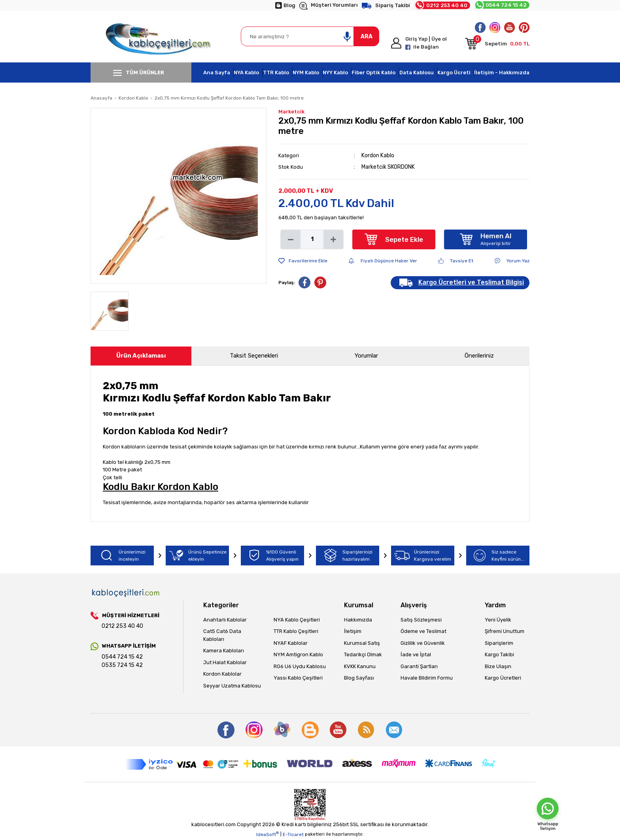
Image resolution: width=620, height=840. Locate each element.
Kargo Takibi (499, 654)
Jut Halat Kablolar (225, 662)
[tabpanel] (179, 196)
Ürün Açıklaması (141, 356)
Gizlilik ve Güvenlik (423, 643)
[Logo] (160, 37)
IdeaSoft (267, 834)
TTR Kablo (276, 73)
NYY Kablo (335, 73)
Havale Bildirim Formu (427, 678)
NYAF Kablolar (291, 643)
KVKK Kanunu (360, 666)
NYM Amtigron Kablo (298, 654)
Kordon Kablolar (222, 674)
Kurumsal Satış (362, 643)
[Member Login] (425, 43)
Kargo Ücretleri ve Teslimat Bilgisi (471, 282)
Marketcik (291, 112)
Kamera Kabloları (224, 651)
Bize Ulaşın (498, 666)
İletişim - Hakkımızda (502, 73)
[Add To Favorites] (303, 261)
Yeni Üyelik (498, 620)
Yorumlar (366, 356)
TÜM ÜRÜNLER (139, 73)
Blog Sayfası (359, 678)
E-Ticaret (293, 834)
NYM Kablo (306, 73)
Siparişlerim (499, 643)
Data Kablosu (417, 73)
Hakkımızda (358, 620)
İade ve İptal (416, 654)
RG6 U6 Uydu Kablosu (300, 666)
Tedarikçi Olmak (363, 654)
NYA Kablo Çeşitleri (297, 620)
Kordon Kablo (378, 155)
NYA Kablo (246, 73)
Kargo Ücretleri (503, 678)
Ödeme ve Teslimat (423, 631)
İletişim (353, 631)
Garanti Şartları (419, 666)
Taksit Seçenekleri (254, 356)
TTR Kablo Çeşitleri (296, 631)
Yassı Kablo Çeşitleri (298, 678)
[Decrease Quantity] (291, 239)
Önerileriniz (479, 356)
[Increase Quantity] (333, 239)
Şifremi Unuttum (505, 631)
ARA (367, 37)
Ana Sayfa (217, 73)
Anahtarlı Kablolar (225, 620)
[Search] (310, 36)
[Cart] (497, 45)
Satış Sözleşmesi (421, 620)
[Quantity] (312, 239)
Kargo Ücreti (454, 73)
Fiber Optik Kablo (373, 73)
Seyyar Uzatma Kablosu (232, 686)
